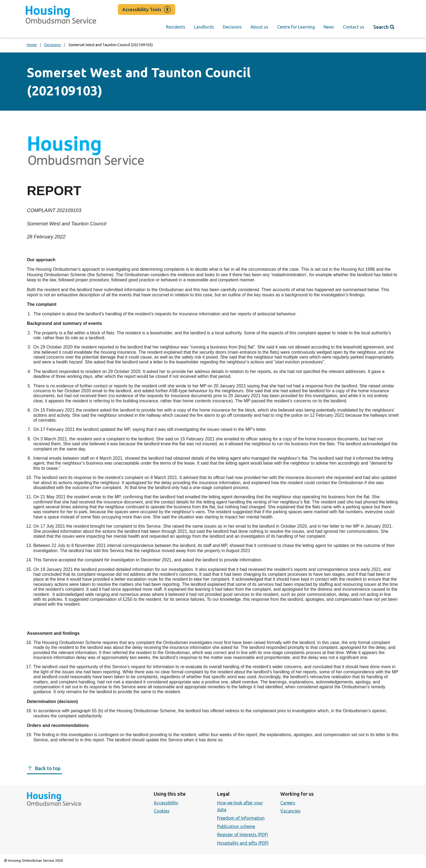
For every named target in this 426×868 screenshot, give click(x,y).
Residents (176, 27)
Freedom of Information (241, 818)
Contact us (354, 27)
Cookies (162, 811)
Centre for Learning (296, 27)
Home (32, 45)
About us (259, 27)
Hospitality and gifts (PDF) (243, 843)
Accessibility (166, 803)
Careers (288, 803)
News (329, 27)
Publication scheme (236, 826)
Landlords (204, 27)
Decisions (232, 27)
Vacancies (290, 811)
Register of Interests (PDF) (243, 835)
